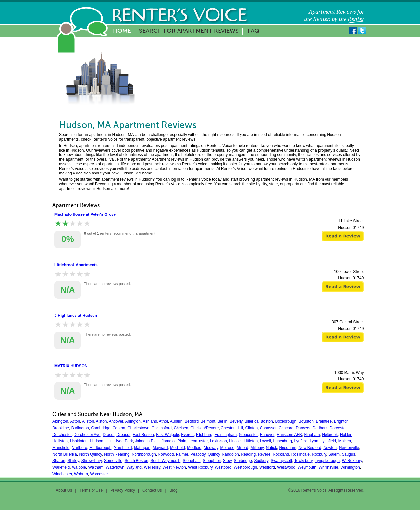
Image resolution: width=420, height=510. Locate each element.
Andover (116, 421)
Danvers (303, 428)
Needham (288, 448)
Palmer (182, 454)
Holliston (60, 441)
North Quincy (90, 454)
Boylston (306, 421)
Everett (187, 435)
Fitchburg (204, 435)
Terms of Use (91, 490)
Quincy (214, 454)
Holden (346, 435)
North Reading (117, 454)
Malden (345, 441)
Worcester (99, 474)
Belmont (208, 421)
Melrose (227, 448)
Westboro (223, 467)
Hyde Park (124, 441)
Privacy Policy (123, 490)
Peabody (198, 454)
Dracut (108, 435)
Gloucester (248, 435)
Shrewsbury (92, 461)
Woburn (81, 474)
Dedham (320, 428)
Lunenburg (282, 441)
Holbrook (330, 435)
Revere (264, 454)
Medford (194, 448)
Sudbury (261, 461)
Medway (211, 448)
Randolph (230, 454)
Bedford (192, 421)
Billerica (252, 421)
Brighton (341, 421)
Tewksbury (304, 461)
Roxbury (319, 454)
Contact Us (152, 490)
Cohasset (268, 428)
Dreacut (123, 435)
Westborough (245, 467)
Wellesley (152, 467)
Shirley (73, 461)
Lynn (314, 441)
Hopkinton (79, 441)
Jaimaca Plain (147, 441)
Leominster (198, 441)
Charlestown (138, 428)
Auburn (176, 421)
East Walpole (167, 435)
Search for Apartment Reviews (189, 31)
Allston (88, 421)
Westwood (286, 467)
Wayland (134, 467)
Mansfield (61, 448)
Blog (174, 490)
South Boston (136, 461)
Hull (109, 441)
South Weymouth (165, 461)
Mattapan (142, 448)
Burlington (80, 428)
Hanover (267, 435)
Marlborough (100, 448)
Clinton (252, 428)
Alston (101, 421)
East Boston (143, 435)
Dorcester (338, 428)
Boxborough (286, 421)
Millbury (257, 448)
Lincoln (235, 441)
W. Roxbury (352, 461)
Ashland (150, 421)
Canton (119, 428)
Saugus (349, 454)
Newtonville (349, 448)
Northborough (144, 454)
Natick (272, 448)
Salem (334, 454)
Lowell (265, 441)
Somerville (113, 461)
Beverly (236, 421)
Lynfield (301, 441)
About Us (64, 490)
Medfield (177, 448)
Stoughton (212, 461)
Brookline (61, 428)
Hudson (96, 441)
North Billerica (65, 454)
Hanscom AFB (289, 435)
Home (122, 31)
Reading (248, 454)
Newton (330, 448)
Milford (242, 448)
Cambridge (101, 428)
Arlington (133, 421)
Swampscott (281, 461)
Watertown (115, 467)
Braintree (324, 421)
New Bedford (310, 448)
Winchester (62, 474)
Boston (267, 421)
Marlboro (79, 448)
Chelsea (181, 428)
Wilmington (350, 467)
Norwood (166, 454)
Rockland (281, 454)
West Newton (174, 467)
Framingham (226, 435)
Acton (75, 421)
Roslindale (301, 454)
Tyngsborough (327, 461)
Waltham (96, 467)
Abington (60, 421)
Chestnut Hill (232, 428)
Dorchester (62, 435)
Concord (286, 428)
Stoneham (192, 461)
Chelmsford (162, 428)
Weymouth (307, 467)
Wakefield (61, 467)
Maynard (160, 448)
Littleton (251, 441)
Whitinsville (328, 467)
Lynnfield (328, 441)
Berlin (223, 421)
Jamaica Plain (174, 441)
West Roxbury (200, 467)
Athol (163, 421)
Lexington (219, 441)
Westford (267, 467)
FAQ (253, 31)
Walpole (79, 467)
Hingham (312, 435)
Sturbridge (243, 461)
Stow (227, 461)
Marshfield (123, 448)
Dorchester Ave (87, 435)
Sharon (59, 461)
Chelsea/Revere (204, 428)
